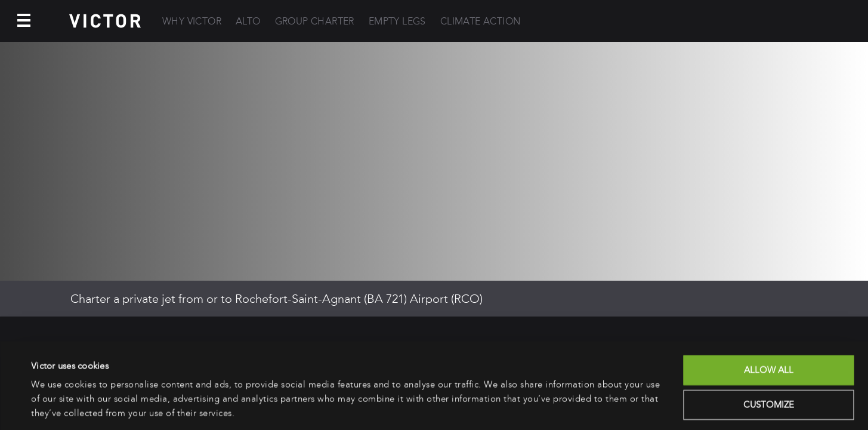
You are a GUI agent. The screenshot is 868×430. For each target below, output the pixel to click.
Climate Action (481, 21)
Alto (248, 21)
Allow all (769, 331)
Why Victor (192, 21)
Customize (769, 365)
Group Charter (315, 21)
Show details (56, 407)
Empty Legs (397, 21)
